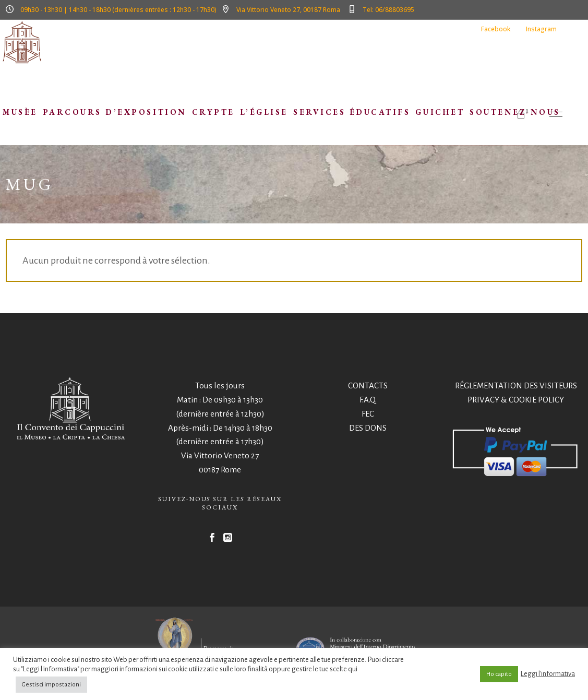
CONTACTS (368, 385)
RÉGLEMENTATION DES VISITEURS (516, 385)
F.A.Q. (368, 400)
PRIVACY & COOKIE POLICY (516, 400)
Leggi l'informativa (548, 674)
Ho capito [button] (499, 674)
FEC (368, 414)
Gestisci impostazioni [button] (51, 685)
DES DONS (368, 428)
